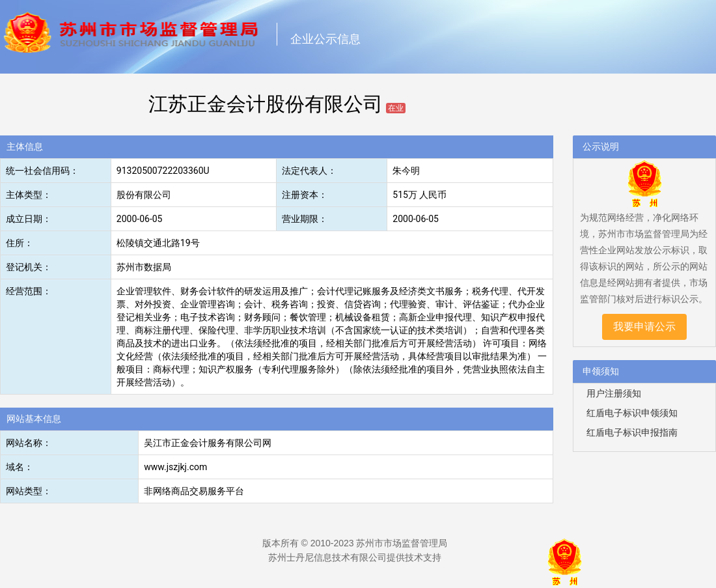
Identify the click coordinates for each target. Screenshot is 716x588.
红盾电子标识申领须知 (632, 413)
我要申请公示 (644, 327)
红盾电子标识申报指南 (632, 432)
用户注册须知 (614, 393)
